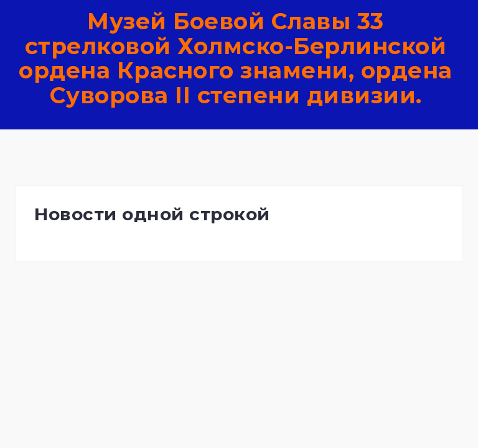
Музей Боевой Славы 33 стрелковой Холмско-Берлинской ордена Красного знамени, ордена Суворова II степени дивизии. (236, 58)
